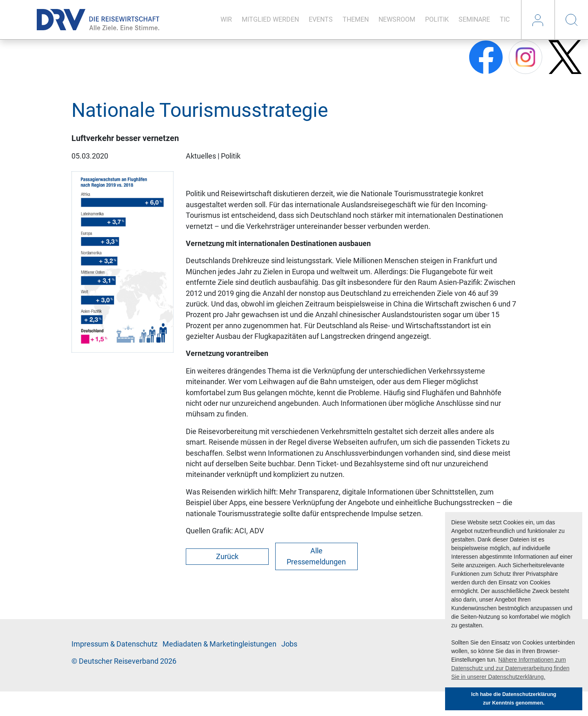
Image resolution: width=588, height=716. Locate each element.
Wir (226, 19)
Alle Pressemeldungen (316, 556)
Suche (571, 20)
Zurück (227, 557)
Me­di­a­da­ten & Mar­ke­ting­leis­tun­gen (219, 644)
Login (538, 20)
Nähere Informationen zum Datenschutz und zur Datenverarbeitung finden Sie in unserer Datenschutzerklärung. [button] (510, 668)
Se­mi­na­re (474, 19)
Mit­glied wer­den (270, 19)
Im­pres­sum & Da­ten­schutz (115, 644)
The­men (356, 19)
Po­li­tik (437, 19)
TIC (505, 19)
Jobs (289, 644)
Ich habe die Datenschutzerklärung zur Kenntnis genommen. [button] (514, 699)
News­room (397, 19)
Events (321, 19)
